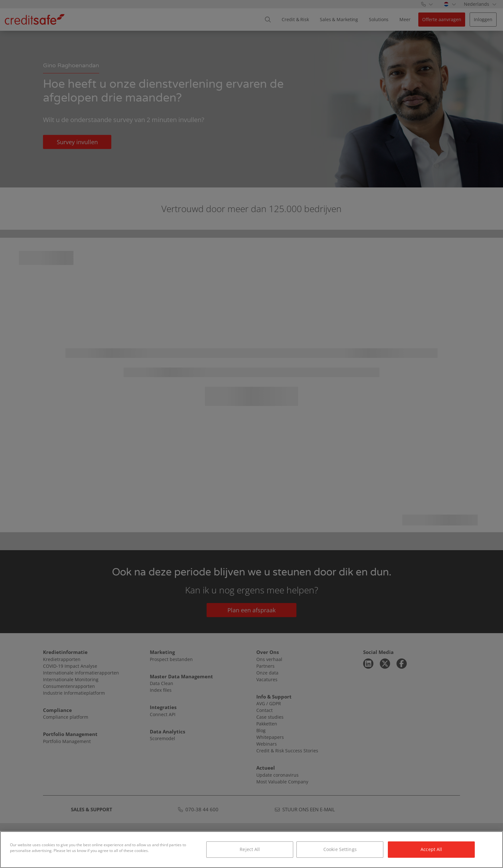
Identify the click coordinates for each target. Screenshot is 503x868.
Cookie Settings (340, 849)
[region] (251, 850)
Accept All (431, 849)
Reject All (250, 849)
